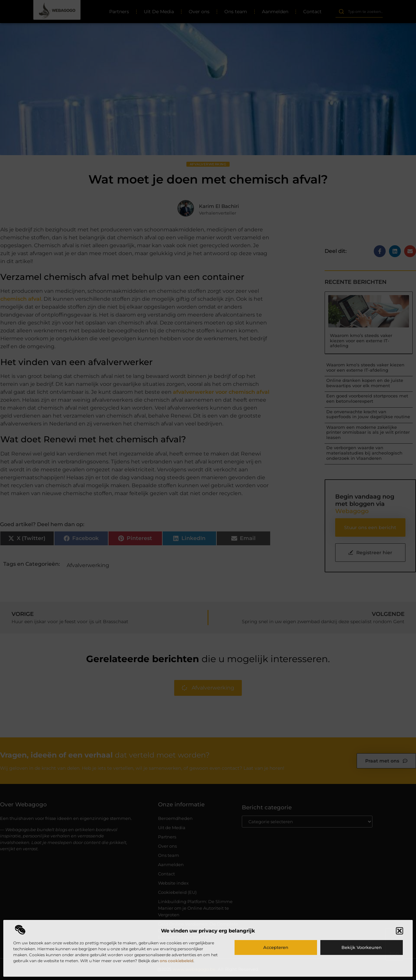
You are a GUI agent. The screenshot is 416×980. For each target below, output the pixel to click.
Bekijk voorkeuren (362, 947)
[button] (400, 931)
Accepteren (276, 947)
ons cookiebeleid (176, 961)
